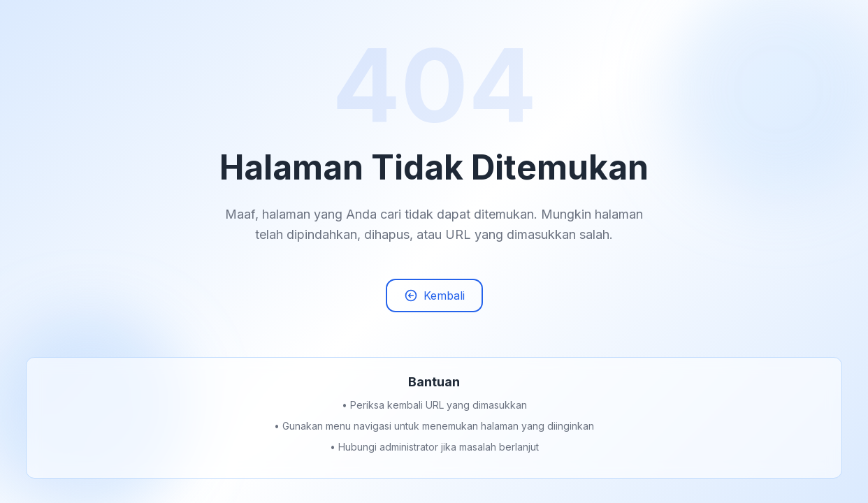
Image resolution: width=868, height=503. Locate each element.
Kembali (434, 297)
